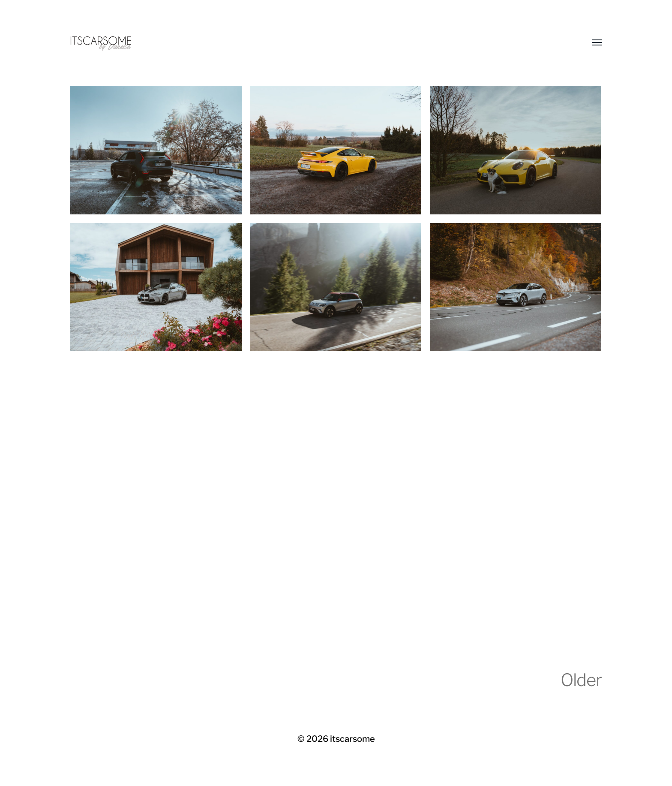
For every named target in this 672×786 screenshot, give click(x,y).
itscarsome (352, 739)
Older (581, 680)
